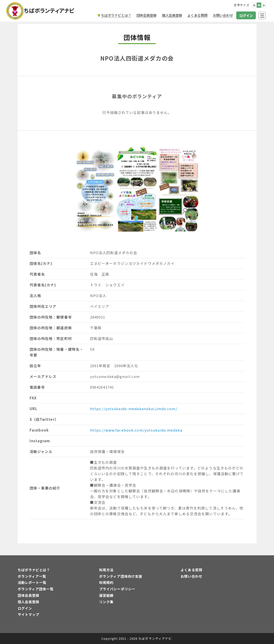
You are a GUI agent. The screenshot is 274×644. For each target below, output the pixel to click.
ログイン (25, 608)
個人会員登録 (29, 602)
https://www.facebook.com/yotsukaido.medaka (136, 430)
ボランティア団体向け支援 (121, 576)
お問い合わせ (191, 576)
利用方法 (106, 570)
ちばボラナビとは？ (34, 570)
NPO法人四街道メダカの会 (137, 58)
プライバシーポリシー (117, 589)
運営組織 (106, 595)
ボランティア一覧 (32, 576)
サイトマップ (29, 614)
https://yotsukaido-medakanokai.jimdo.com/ (134, 409)
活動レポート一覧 (32, 582)
